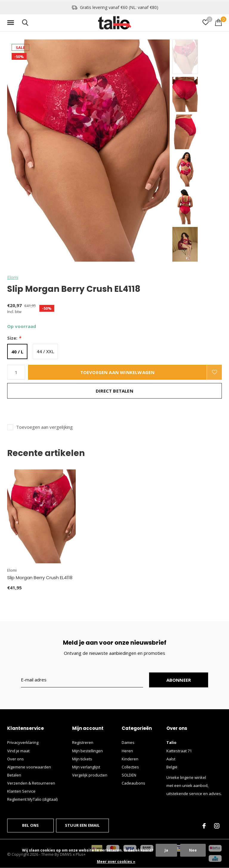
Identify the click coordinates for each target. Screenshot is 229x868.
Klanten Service (21, 791)
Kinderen (130, 759)
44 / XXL (45, 351)
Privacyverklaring (23, 742)
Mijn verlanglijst (86, 767)
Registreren (83, 742)
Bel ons (30, 825)
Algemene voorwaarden (29, 767)
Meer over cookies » (116, 862)
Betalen (14, 775)
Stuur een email (82, 825)
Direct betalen (114, 391)
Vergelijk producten (90, 775)
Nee (193, 850)
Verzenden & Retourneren (31, 783)
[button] (12, 23)
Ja (166, 850)
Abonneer (179, 680)
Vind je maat (18, 751)
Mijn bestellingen (88, 751)
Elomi (13, 277)
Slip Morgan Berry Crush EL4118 (40, 578)
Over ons (16, 759)
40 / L (17, 352)
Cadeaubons (133, 783)
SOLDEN (129, 775)
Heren (127, 751)
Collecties (130, 767)
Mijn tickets (82, 759)
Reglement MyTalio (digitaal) (32, 799)
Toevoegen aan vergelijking (44, 427)
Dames (128, 742)
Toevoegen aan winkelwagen (117, 372)
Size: (14, 338)
